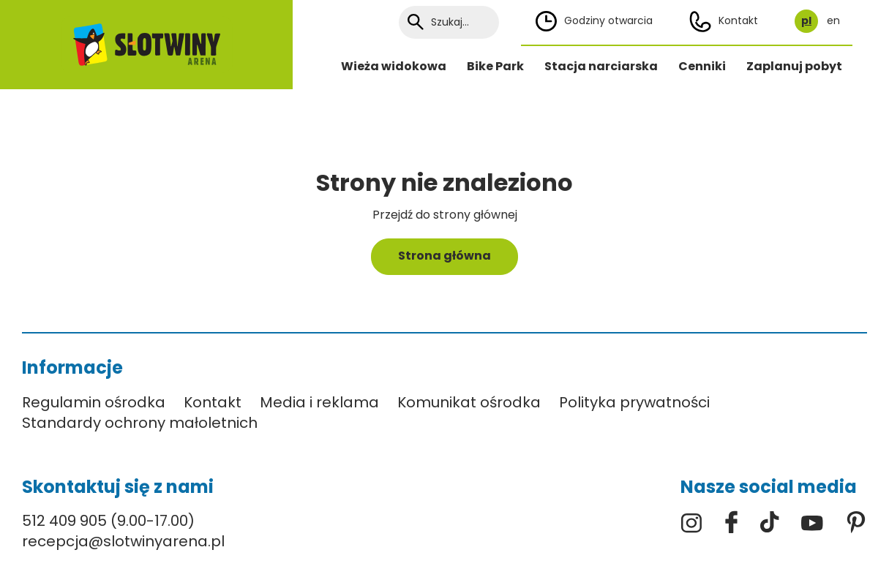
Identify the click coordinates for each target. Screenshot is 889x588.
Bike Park (495, 66)
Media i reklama (319, 402)
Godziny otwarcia (594, 21)
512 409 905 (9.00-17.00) (108, 521)
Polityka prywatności (634, 402)
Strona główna (444, 256)
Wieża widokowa (394, 66)
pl (806, 21)
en (833, 21)
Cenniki (702, 66)
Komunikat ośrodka (469, 402)
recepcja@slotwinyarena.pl (123, 541)
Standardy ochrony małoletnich (140, 423)
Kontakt (724, 22)
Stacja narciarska (601, 66)
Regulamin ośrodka (94, 402)
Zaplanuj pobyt (794, 66)
